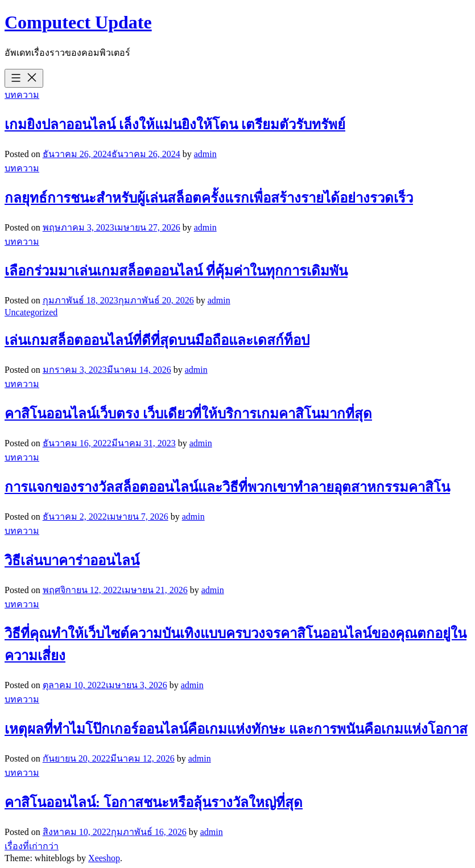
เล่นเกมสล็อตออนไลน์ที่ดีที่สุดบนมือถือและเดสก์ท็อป (157, 340)
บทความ (22, 95)
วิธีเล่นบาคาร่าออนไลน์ (72, 561)
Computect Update (78, 22)
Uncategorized (31, 312)
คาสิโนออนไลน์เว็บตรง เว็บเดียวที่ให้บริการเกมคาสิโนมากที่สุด (188, 414)
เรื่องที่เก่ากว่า (32, 846)
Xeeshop (104, 858)
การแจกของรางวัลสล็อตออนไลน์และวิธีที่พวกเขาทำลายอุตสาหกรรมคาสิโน (227, 487)
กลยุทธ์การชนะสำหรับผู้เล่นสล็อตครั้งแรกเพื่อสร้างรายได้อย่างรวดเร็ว (209, 198)
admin (205, 154)
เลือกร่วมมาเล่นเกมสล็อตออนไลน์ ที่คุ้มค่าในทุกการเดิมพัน (176, 271)
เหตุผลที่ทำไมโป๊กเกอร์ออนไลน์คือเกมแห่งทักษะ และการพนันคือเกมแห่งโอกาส (236, 729)
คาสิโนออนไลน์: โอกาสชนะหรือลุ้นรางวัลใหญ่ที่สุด (154, 803)
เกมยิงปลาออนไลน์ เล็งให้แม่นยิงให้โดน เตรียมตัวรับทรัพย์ (175, 125)
